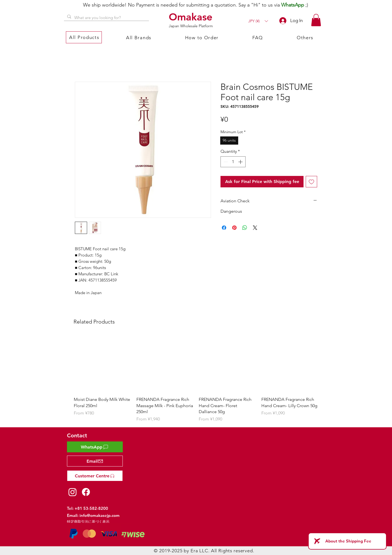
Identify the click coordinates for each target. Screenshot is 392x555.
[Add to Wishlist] (311, 182)
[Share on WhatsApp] (245, 228)
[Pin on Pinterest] (234, 228)
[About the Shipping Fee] (347, 541)
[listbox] (258, 21)
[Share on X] (255, 228)
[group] (196, 379)
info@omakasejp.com (99, 515)
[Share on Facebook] (224, 228)
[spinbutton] (233, 162)
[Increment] (241, 162)
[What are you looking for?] (106, 18)
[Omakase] (191, 17)
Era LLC (199, 551)
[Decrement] (225, 162)
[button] (258, 21)
